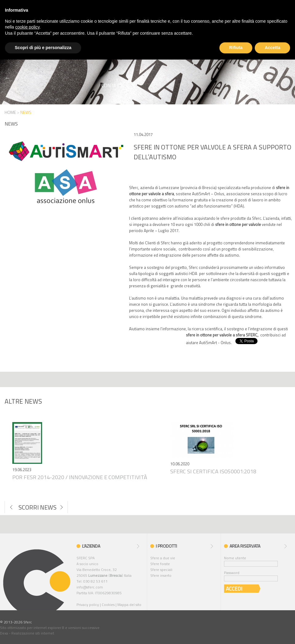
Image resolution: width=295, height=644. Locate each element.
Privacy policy (88, 605)
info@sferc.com (90, 587)
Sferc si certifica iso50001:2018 (213, 471)
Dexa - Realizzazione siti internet (27, 633)
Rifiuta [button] (236, 48)
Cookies (108, 605)
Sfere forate (160, 564)
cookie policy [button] (27, 27)
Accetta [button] (272, 48)
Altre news (23, 401)
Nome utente (235, 558)
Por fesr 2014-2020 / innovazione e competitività (80, 477)
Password (232, 573)
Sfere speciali (161, 570)
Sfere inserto (161, 575)
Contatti (112, 85)
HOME (10, 112)
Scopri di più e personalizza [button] (43, 48)
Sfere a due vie (163, 558)
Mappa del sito (129, 605)
